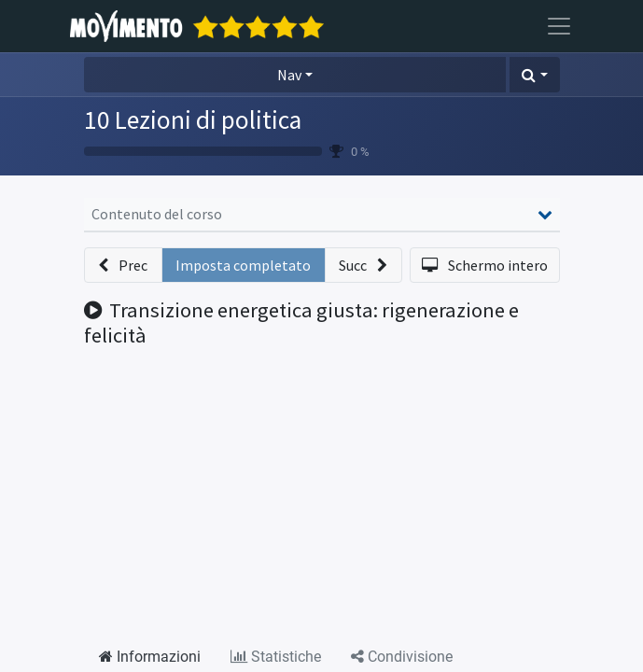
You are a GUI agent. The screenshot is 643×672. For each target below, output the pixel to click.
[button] (534, 75)
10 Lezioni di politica (193, 119)
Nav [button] (289, 75)
